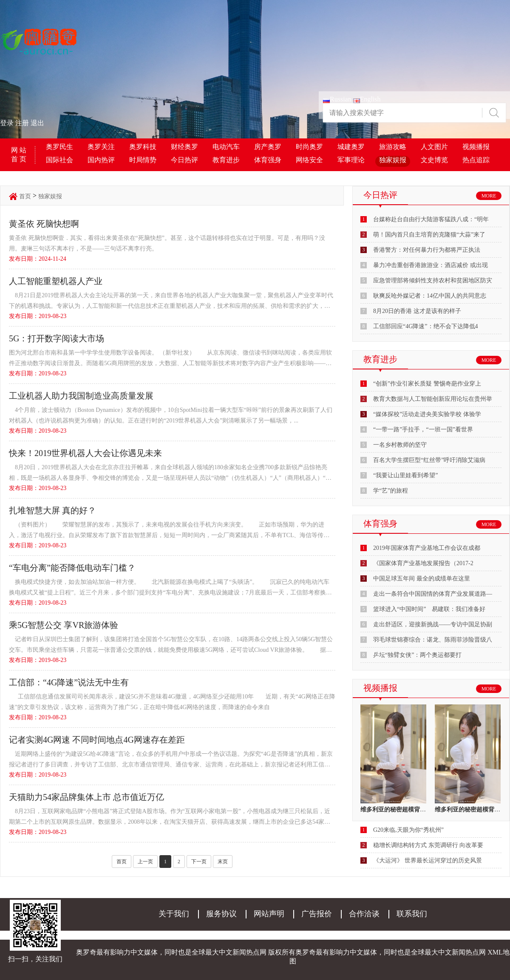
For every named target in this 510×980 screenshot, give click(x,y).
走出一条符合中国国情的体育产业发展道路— (433, 594)
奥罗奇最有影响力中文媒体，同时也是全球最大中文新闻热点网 (391, 952)
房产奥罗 (268, 147)
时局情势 (143, 160)
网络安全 (309, 160)
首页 (25, 196)
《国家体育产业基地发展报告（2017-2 (423, 563)
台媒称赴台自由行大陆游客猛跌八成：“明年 (431, 219)
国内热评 (101, 160)
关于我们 (174, 914)
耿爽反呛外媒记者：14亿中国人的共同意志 (430, 296)
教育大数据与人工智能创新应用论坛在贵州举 (433, 399)
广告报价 (317, 914)
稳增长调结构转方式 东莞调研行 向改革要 (428, 845)
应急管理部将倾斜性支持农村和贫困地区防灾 (433, 280)
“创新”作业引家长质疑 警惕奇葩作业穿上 (427, 384)
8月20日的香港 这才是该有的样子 (417, 311)
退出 (37, 123)
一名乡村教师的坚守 (400, 445)
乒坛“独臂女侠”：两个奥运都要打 (417, 655)
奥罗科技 (143, 147)
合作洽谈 (364, 914)
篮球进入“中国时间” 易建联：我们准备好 (429, 609)
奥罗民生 (59, 147)
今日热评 (184, 160)
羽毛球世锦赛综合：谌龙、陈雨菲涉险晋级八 (433, 640)
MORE (489, 196)
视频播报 (476, 147)
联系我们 (412, 914)
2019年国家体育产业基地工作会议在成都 (427, 548)
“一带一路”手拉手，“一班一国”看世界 (423, 429)
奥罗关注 (101, 147)
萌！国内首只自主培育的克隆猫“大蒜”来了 (429, 235)
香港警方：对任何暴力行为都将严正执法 (427, 250)
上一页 (145, 862)
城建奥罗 (351, 147)
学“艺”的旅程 (391, 491)
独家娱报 (393, 160)
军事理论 (351, 160)
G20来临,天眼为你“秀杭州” (408, 830)
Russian (337, 99)
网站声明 (269, 914)
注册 (22, 123)
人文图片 (434, 147)
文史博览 (434, 160)
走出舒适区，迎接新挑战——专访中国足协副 (433, 624)
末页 (223, 862)
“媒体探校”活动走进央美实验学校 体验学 (427, 414)
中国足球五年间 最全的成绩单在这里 (422, 579)
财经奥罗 (184, 147)
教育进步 (226, 160)
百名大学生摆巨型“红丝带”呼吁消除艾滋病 (429, 460)
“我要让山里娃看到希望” (405, 475)
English (367, 99)
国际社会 (59, 160)
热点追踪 (476, 160)
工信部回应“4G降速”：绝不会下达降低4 (426, 326)
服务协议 (221, 914)
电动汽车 (226, 147)
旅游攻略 (393, 147)
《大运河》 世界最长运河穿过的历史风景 (428, 860)
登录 (7, 123)
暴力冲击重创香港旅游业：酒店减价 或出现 (431, 265)
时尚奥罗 (309, 147)
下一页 (199, 862)
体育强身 (268, 160)
